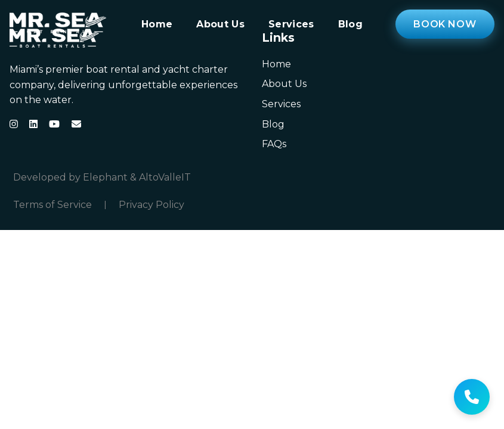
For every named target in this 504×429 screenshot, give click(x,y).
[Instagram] (14, 124)
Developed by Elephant (70, 177)
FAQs (274, 144)
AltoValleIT (165, 177)
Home (157, 24)
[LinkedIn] (33, 124)
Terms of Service (52, 205)
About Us (220, 24)
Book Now (445, 24)
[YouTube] (54, 124)
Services (291, 24)
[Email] (76, 124)
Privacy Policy (151, 205)
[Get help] (472, 397)
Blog (350, 24)
